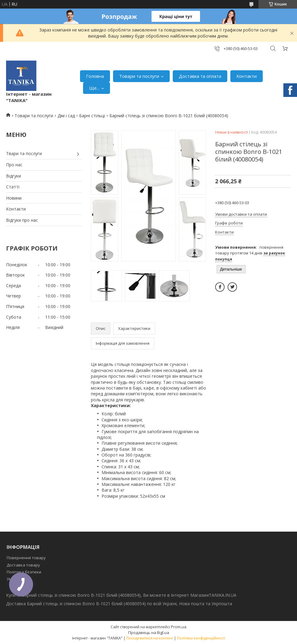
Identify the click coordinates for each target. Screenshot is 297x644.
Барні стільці (92, 116)
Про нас (14, 165)
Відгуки (13, 176)
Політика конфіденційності (201, 638)
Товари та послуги (139, 76)
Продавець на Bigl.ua (149, 632)
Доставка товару (23, 565)
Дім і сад (66, 116)
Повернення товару (26, 558)
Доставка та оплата (200, 76)
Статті (13, 187)
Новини (14, 198)
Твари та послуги (24, 153)
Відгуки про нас (22, 220)
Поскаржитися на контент (150, 638)
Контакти (247, 76)
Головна (95, 76)
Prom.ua (179, 627)
